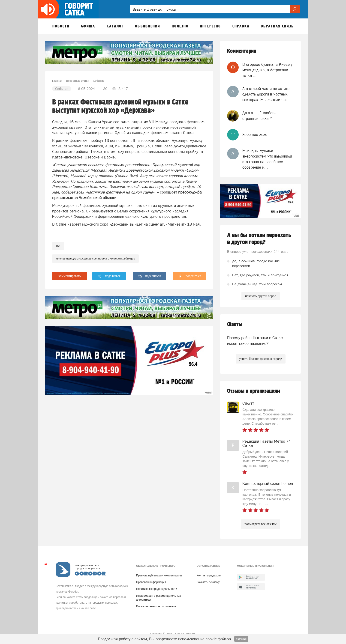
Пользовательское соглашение (156, 606)
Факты (235, 324)
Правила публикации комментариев (159, 575)
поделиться (109, 276)
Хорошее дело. (255, 134)
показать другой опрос (261, 296)
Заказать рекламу (208, 582)
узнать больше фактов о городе (261, 359)
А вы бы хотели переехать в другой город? (259, 239)
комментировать (70, 276)
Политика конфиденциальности (157, 589)
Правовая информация (151, 582)
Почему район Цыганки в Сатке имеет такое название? (255, 340)
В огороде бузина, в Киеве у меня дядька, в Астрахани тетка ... (267, 70)
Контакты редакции (209, 575)
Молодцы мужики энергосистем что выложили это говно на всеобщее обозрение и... (267, 159)
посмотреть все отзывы (260, 524)
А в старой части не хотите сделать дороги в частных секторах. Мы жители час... (267, 94)
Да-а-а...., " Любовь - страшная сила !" (260, 116)
